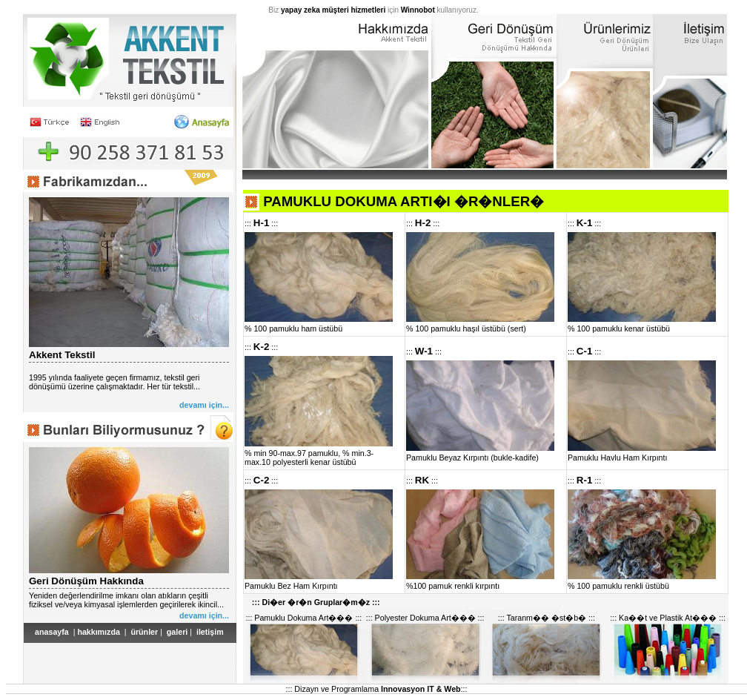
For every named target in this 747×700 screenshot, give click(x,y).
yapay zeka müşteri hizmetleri (333, 10)
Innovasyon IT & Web (421, 689)
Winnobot (418, 10)
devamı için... (204, 405)
